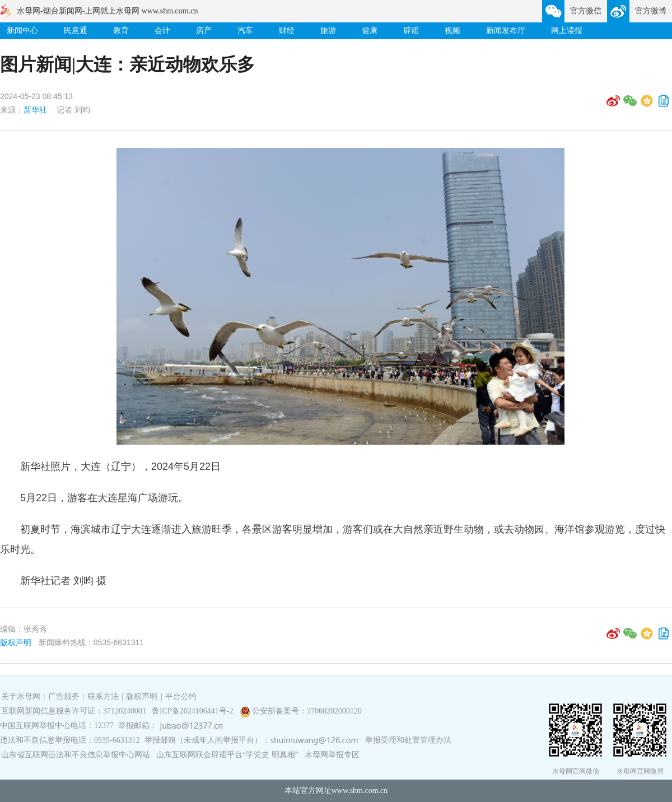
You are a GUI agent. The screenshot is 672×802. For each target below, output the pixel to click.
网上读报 (567, 31)
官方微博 (651, 11)
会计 (162, 31)
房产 (204, 31)
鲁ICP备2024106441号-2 (193, 711)
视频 (452, 31)
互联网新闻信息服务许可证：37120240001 (74, 711)
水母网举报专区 (332, 755)
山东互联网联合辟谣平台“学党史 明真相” (227, 755)
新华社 (35, 110)
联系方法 (103, 696)
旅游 (328, 31)
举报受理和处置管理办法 (408, 740)
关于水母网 (22, 696)
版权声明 (16, 642)
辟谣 (411, 31)
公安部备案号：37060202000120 (307, 711)
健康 (370, 31)
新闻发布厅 (506, 31)
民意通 (76, 31)
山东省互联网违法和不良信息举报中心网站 (76, 755)
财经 (287, 31)
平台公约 (181, 696)
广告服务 (64, 696)
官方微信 (586, 11)
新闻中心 (22, 31)
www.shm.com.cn (360, 791)
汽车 (245, 31)
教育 (121, 31)
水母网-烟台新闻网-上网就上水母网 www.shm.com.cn (107, 11)
